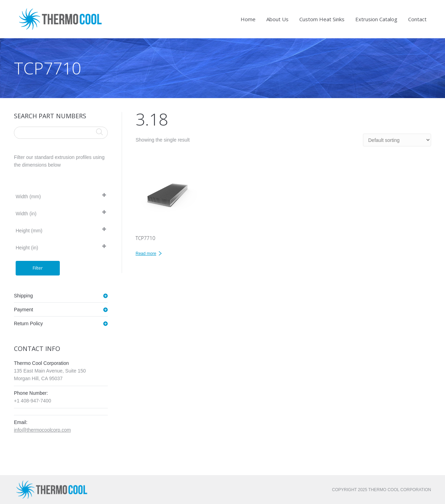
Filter (38, 268)
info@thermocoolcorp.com (42, 430)
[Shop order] (397, 140)
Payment (23, 310)
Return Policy (28, 323)
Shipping (23, 296)
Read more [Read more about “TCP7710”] (146, 254)
